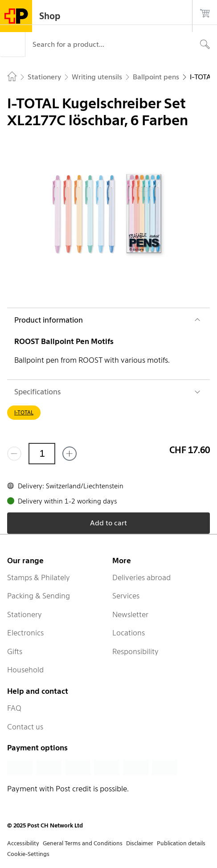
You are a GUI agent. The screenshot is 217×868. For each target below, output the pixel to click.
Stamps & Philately (39, 577)
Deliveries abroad (141, 577)
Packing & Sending (39, 596)
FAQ (14, 708)
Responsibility (135, 651)
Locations (129, 633)
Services (126, 596)
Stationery (25, 614)
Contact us (25, 727)
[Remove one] (14, 454)
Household (25, 670)
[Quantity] (42, 454)
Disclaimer (140, 843)
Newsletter (130, 614)
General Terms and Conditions (83, 843)
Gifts (15, 651)
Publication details (181, 843)
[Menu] (12, 45)
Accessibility (23, 843)
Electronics (25, 633)
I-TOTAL (24, 412)
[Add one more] (70, 454)
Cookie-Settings (28, 854)
